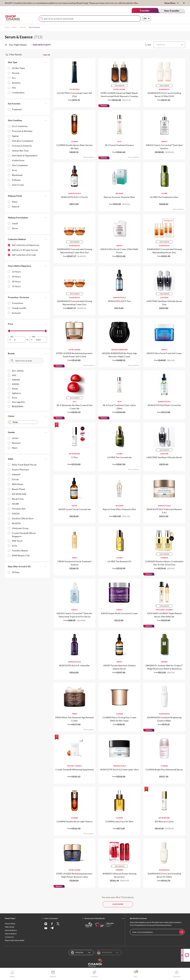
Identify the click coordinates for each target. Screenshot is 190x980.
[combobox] (90, 19)
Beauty (14, 27)
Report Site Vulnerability (15, 940)
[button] (27, 63)
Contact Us (9, 937)
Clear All (46, 55)
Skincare (23, 27)
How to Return (11, 934)
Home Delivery (11, 930)
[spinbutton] (18, 340)
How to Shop (10, 924)
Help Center (10, 927)
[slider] (9, 331)
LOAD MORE (118, 904)
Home (7, 27)
